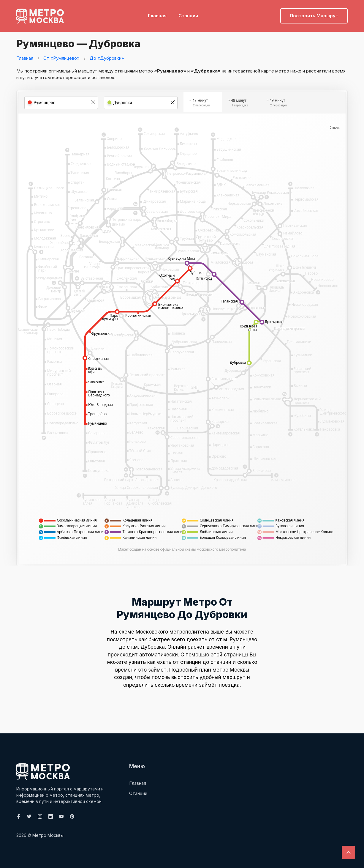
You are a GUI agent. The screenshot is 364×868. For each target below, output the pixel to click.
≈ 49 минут (277, 103)
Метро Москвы (48, 835)
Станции (188, 14)
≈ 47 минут (200, 103)
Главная (157, 14)
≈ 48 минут (238, 103)
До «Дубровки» (107, 58)
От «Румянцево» (61, 58)
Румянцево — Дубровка (84, 43)
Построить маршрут (314, 14)
